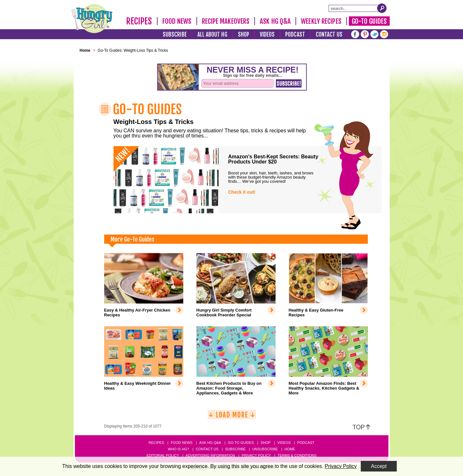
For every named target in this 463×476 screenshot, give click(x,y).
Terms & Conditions (297, 455)
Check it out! (242, 192)
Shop (244, 35)
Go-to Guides (241, 443)
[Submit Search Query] (382, 8)
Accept (379, 466)
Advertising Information (210, 455)
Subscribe (175, 35)
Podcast (295, 35)
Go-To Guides (369, 21)
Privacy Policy (256, 455)
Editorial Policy (163, 455)
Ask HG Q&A (275, 21)
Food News (177, 21)
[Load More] (232, 417)
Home (290, 449)
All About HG (212, 35)
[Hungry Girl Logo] (92, 19)
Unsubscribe (265, 449)
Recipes (139, 21)
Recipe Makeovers (226, 21)
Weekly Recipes (321, 21)
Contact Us (329, 35)
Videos (267, 35)
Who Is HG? (178, 449)
